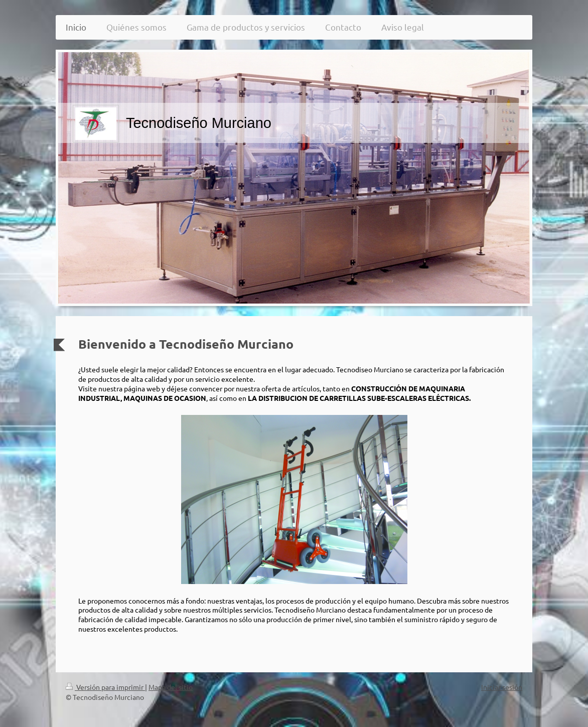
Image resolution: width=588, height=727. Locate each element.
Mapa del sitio (171, 687)
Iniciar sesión (502, 687)
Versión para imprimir (105, 687)
